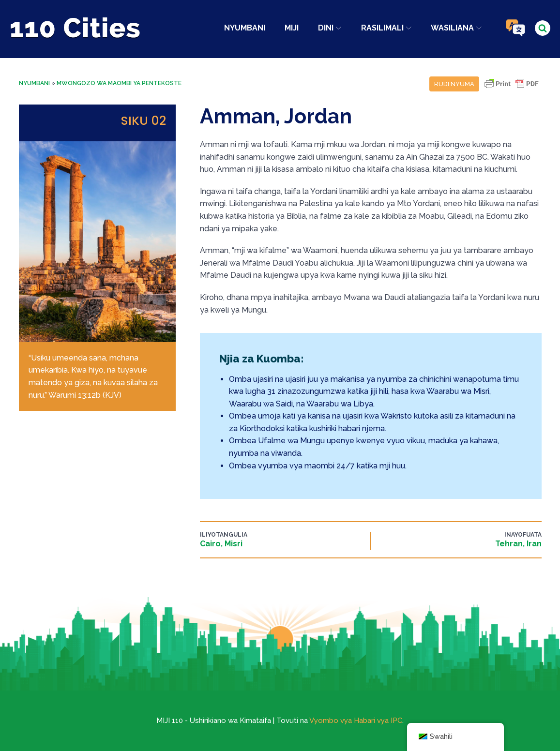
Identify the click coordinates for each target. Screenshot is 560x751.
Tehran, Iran (518, 544)
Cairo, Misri (221, 544)
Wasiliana (456, 28)
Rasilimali (386, 28)
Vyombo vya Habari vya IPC (356, 721)
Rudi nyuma (454, 84)
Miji (292, 28)
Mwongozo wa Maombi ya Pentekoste (119, 83)
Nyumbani (245, 28)
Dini (330, 28)
